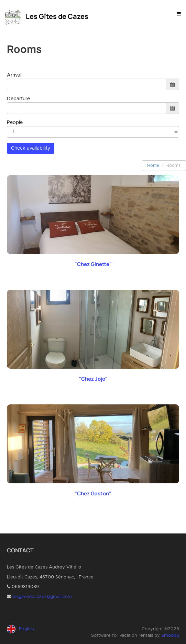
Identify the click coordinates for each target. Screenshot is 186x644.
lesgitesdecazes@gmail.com (42, 597)
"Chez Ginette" (93, 264)
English (26, 629)
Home (153, 165)
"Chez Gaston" (93, 493)
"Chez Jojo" (93, 379)
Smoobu (170, 636)
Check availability (31, 148)
